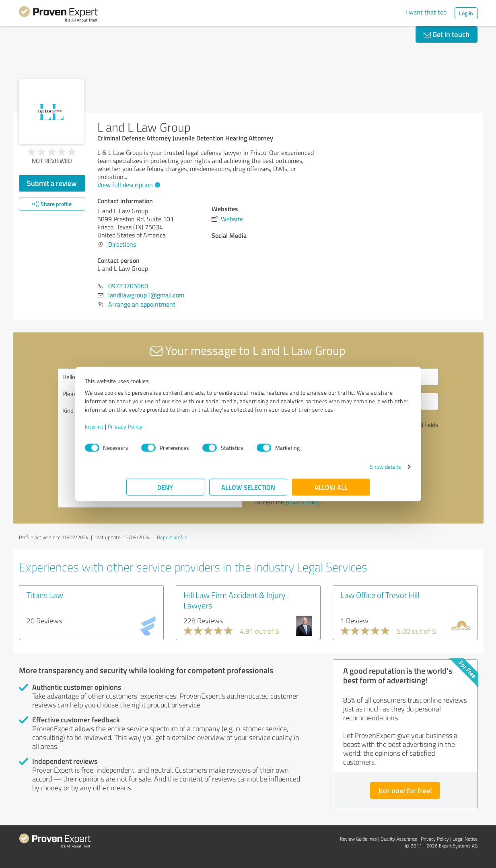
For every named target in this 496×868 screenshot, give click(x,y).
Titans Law (45, 595)
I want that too (426, 12)
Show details (344, 471)
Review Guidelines (358, 839)
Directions (122, 244)
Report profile (172, 537)
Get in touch (447, 34)
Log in (466, 13)
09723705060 (128, 286)
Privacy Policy (167, 430)
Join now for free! (405, 790)
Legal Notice (465, 839)
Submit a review (52, 183)
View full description (128, 185)
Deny (165, 491)
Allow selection (248, 491)
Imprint (136, 430)
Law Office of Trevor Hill (380, 595)
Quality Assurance (399, 839)
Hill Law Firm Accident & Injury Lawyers (235, 600)
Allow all (331, 491)
